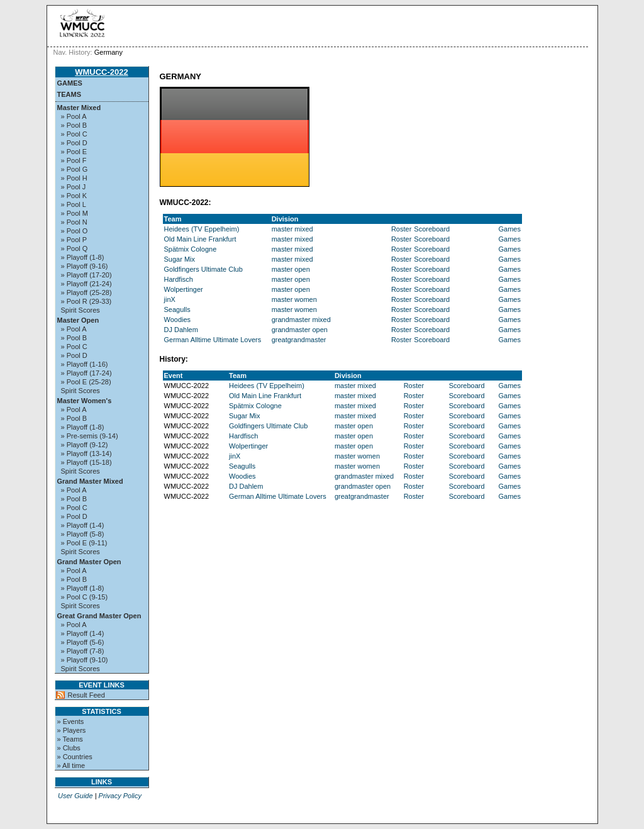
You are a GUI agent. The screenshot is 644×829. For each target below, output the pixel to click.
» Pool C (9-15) (85, 597)
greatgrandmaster (299, 340)
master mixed (292, 229)
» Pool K (74, 196)
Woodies (178, 320)
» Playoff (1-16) (85, 364)
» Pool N (74, 222)
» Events (71, 721)
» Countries (75, 757)
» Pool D (74, 143)
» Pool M (75, 213)
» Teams (70, 739)
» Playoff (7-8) (83, 651)
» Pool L (74, 204)
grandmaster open (300, 330)
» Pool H (74, 178)
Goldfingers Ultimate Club (203, 269)
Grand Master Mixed (90, 481)
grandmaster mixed (301, 320)
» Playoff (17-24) (86, 373)
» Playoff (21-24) (86, 284)
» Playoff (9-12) (85, 445)
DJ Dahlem (181, 330)
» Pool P (74, 240)
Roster (401, 229)
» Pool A (74, 116)
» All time (71, 765)
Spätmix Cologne (191, 249)
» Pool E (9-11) (84, 543)
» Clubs (69, 748)
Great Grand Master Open (99, 616)
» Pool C (74, 134)
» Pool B (74, 125)
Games (70, 83)
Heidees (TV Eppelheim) (202, 229)
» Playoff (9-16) (85, 266)
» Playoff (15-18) (86, 462)
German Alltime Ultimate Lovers (213, 340)
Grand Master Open (89, 562)
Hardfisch (179, 279)
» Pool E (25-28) (86, 382)
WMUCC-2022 (102, 72)
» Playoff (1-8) (83, 257)
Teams (69, 94)
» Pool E (74, 152)
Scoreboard (432, 229)
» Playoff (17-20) (86, 275)
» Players (72, 730)
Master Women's (85, 401)
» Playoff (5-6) (83, 642)
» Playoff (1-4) (83, 525)
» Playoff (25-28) (86, 292)
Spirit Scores (80, 310)
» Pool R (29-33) (86, 301)
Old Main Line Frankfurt (200, 239)
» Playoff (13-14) (86, 453)
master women (294, 299)
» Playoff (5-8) (83, 534)
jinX (170, 299)
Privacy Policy (120, 796)
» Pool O (75, 231)
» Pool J (74, 187)
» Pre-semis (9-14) (90, 436)
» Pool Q (75, 248)
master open (291, 269)
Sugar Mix (180, 259)
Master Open (78, 320)
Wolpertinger (184, 289)
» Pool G (75, 169)
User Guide (75, 796)
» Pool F (74, 160)
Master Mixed (79, 108)
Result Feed (86, 695)
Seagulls (177, 309)
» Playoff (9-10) (85, 660)
